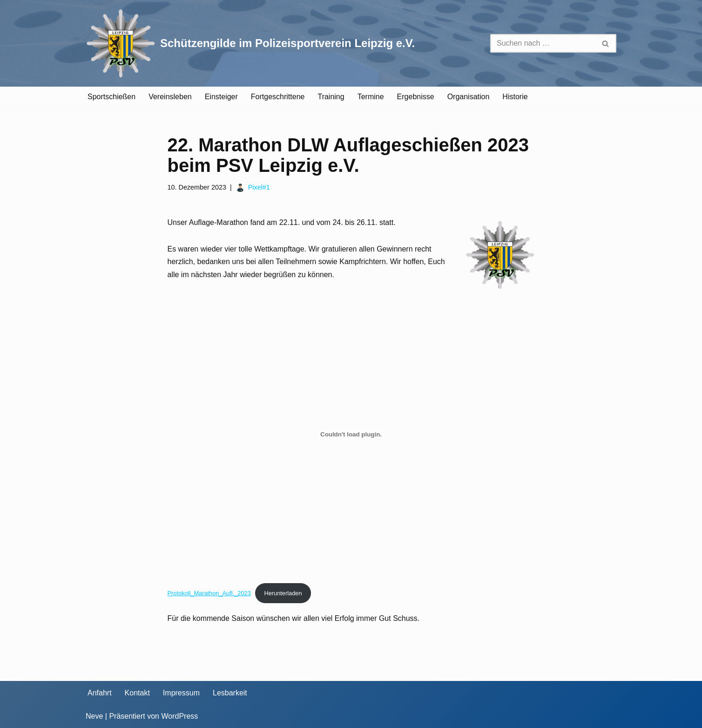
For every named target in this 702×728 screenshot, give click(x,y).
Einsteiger (221, 97)
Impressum (181, 693)
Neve (94, 716)
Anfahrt (100, 693)
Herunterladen (283, 593)
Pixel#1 (259, 187)
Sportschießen (111, 97)
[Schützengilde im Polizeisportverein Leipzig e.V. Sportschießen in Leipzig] (250, 43)
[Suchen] (543, 43)
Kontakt (137, 693)
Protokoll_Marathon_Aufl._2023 (209, 593)
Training (331, 97)
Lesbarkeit (230, 693)
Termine (371, 97)
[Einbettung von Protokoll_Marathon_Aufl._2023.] (351, 435)
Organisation (469, 97)
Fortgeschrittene (278, 97)
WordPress (179, 716)
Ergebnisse (416, 97)
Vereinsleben (170, 97)
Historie (515, 97)
